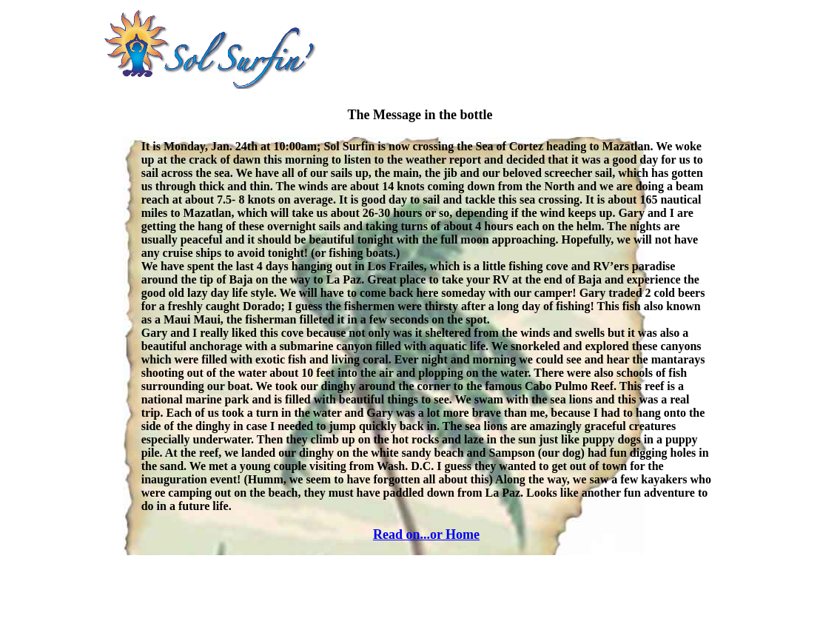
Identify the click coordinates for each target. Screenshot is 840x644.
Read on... (401, 534)
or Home (455, 534)
